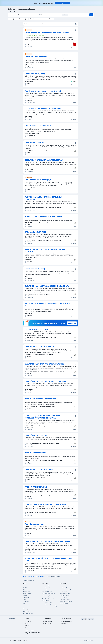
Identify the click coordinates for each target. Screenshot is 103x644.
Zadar (25, 599)
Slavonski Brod (27, 592)
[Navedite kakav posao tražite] (23, 15)
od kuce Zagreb (63, 597)
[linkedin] (92, 619)
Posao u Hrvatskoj (30, 630)
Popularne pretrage (29, 580)
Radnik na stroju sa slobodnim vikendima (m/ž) (43, 108)
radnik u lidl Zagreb (46, 588)
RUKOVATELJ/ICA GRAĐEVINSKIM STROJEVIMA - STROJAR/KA (44, 198)
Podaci (27, 623)
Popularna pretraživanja (67, 621)
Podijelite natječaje (48, 621)
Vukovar (25, 596)
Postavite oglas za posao (62, 3)
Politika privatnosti (22, 640)
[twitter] (89, 619)
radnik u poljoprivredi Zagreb (48, 590)
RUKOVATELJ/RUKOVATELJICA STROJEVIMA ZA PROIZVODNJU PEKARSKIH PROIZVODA (44, 417)
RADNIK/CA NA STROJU (34, 143)
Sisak (25, 603)
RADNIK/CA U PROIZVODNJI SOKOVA (39, 470)
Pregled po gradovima (28, 613)
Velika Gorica (26, 601)
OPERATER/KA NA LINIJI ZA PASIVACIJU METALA (44, 160)
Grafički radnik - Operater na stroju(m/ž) (40, 125)
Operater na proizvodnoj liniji (36, 56)
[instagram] (86, 619)
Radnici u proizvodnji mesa (35, 524)
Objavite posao (47, 623)
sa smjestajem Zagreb (65, 588)
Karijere (27, 626)
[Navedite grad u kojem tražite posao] (53, 15)
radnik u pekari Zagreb (46, 597)
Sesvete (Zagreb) (27, 594)
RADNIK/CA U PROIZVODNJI (36, 435)
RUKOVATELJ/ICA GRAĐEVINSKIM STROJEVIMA (44, 216)
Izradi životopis (72, 323)
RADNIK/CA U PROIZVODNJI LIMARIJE (40, 347)
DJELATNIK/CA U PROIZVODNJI (37, 329)
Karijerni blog (65, 623)
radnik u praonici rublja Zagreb (48, 604)
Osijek (25, 586)
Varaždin (25, 588)
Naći (91, 15)
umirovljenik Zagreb (64, 603)
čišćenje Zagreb (63, 592)
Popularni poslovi (27, 611)
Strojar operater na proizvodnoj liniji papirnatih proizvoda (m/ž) (49, 32)
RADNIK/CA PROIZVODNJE (35, 452)
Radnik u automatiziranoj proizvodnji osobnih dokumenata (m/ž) (49, 304)
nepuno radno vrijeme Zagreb (66, 601)
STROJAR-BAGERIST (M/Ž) (35, 232)
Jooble (93, 641)
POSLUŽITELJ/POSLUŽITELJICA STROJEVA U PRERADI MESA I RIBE (49, 560)
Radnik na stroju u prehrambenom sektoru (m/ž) (43, 91)
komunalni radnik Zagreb (47, 592)
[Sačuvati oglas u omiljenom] (75, 30)
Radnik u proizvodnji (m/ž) (35, 74)
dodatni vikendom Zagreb (65, 590)
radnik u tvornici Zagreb (47, 602)
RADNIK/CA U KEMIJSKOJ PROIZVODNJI (41, 398)
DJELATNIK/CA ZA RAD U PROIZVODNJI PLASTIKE (44, 364)
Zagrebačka (26, 597)
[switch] (76, 24)
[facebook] (83, 619)
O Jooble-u (28, 621)
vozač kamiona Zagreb (65, 599)
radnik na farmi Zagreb (46, 586)
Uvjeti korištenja (13, 640)
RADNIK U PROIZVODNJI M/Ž (36, 487)
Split (24, 590)
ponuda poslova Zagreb (65, 594)
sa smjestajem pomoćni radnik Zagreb (50, 606)
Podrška (27, 628)
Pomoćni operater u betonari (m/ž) (38, 180)
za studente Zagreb (64, 596)
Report (74, 48)
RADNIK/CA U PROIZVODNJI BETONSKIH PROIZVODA (45, 381)
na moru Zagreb (63, 586)
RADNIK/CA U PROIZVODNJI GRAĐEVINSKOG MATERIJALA (48, 541)
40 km (65, 15)
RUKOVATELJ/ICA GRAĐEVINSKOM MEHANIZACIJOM (46, 504)
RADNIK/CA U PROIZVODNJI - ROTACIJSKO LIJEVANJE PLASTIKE (46, 250)
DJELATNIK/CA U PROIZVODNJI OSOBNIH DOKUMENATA (47, 286)
